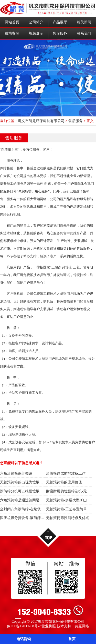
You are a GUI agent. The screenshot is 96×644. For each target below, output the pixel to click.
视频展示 (36, 33)
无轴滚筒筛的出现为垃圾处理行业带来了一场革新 (39, 482)
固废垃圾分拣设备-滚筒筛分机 (24, 518)
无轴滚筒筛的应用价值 (64, 482)
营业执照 (49, 626)
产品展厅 (60, 22)
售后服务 (60, 33)
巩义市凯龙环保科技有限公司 (41, 121)
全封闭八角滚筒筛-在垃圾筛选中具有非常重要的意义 (42, 509)
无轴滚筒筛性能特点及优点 (68, 518)
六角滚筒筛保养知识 (16, 474)
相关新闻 (84, 22)
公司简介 (36, 22)
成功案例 (12, 33)
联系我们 (84, 33)
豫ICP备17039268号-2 (24, 626)
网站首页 (12, 22)
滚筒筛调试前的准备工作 (66, 474)
